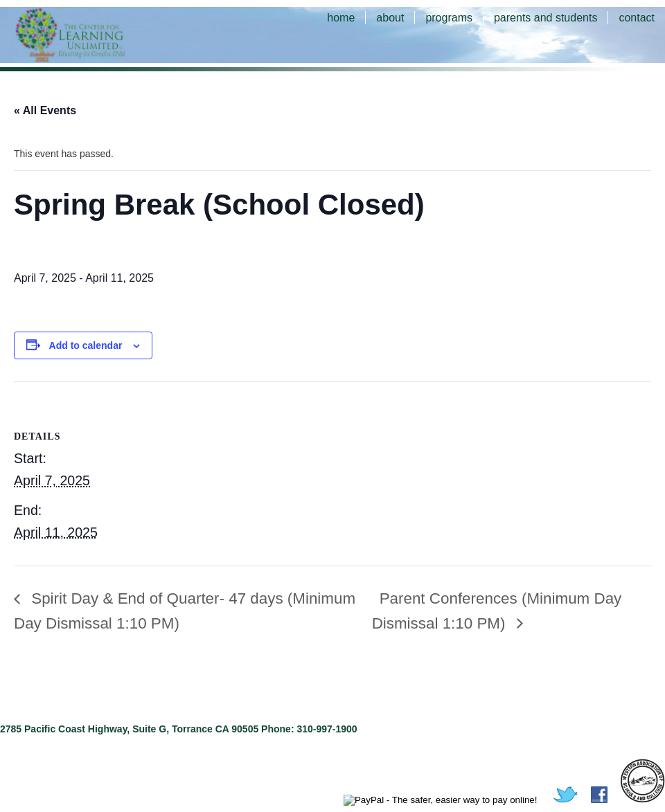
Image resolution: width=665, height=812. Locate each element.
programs (449, 18)
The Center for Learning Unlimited (90, 35)
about (390, 18)
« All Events (45, 110)
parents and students (546, 18)
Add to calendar (86, 345)
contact (637, 18)
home (341, 18)
